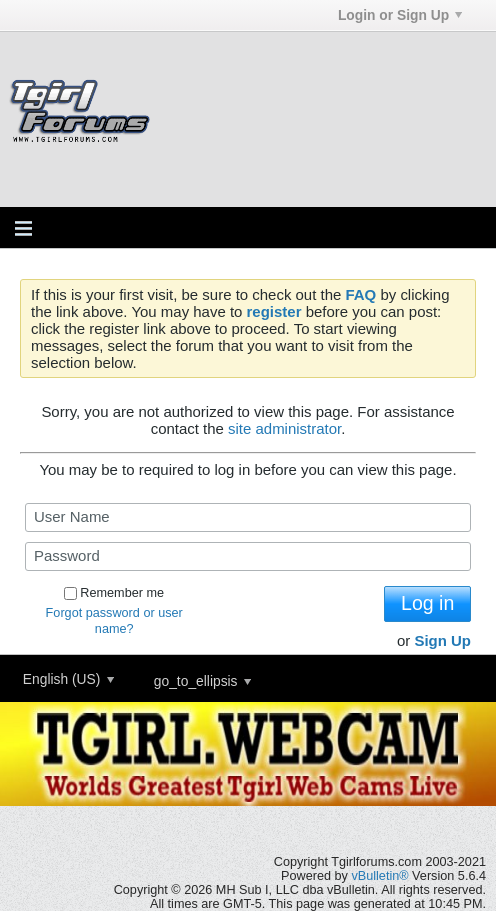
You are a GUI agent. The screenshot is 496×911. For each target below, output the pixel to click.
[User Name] (248, 517)
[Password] (248, 556)
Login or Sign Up (400, 15)
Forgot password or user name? (114, 621)
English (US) (68, 679)
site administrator (284, 428)
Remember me (114, 593)
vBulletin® (379, 876)
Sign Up (442, 640)
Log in (427, 603)
